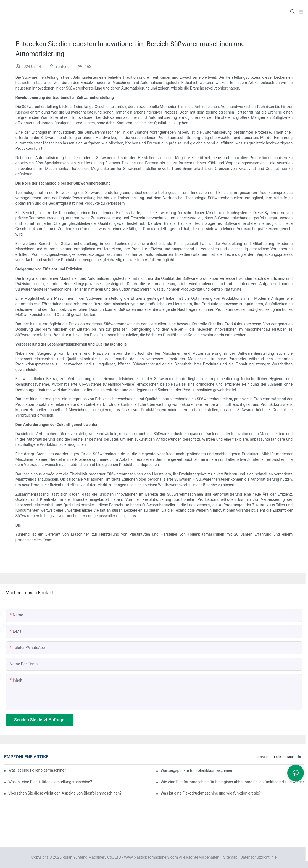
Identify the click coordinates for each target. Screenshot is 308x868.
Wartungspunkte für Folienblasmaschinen (196, 770)
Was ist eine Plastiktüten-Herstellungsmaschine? (50, 782)
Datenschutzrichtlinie (258, 857)
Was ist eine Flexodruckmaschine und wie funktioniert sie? (210, 793)
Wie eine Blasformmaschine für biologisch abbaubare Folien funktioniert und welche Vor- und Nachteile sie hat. (232, 782)
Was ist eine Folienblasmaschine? (37, 770)
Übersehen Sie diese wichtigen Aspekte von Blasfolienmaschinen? (65, 793)
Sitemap (230, 857)
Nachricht (294, 757)
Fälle (277, 757)
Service (263, 757)
